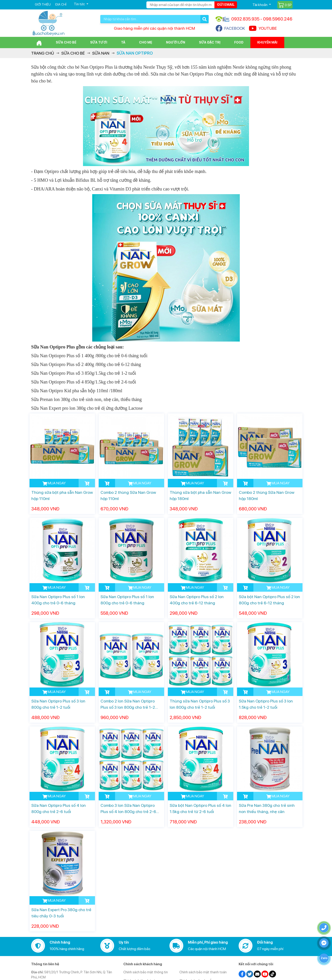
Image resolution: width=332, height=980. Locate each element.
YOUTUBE (263, 28)
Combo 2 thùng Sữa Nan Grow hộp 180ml (267, 495)
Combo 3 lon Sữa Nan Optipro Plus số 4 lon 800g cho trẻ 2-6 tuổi (128, 809)
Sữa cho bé (66, 42)
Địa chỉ (61, 4)
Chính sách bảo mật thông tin (146, 972)
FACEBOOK (230, 28)
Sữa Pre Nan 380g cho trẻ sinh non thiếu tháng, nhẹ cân (267, 808)
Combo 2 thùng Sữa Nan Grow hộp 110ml (128, 495)
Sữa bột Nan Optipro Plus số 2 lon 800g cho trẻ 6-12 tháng (269, 600)
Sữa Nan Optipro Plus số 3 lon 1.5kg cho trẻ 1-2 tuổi (266, 704)
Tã (123, 42)
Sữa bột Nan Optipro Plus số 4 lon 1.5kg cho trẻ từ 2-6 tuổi (200, 808)
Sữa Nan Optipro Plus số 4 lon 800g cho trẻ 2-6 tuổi (59, 808)
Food (239, 42)
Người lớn (176, 42)
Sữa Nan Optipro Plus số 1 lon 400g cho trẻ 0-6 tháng (58, 600)
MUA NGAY (54, 483)
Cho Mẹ (146, 42)
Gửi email (226, 5)
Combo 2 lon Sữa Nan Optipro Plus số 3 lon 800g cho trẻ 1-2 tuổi (128, 704)
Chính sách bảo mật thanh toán (203, 972)
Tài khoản (260, 5)
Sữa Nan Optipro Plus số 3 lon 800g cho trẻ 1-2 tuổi (58, 704)
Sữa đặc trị (210, 42)
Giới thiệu (43, 4)
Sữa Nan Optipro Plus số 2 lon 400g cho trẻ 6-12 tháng (197, 600)
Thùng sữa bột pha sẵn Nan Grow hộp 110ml (62, 495)
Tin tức (80, 4)
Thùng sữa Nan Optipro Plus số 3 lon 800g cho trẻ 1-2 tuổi (200, 704)
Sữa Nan (101, 53)
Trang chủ (43, 53)
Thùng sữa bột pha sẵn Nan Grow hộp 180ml (200, 495)
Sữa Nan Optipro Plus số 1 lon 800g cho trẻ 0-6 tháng (127, 600)
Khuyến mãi (267, 42)
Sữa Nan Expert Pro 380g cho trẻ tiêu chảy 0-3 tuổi (61, 913)
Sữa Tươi (99, 42)
